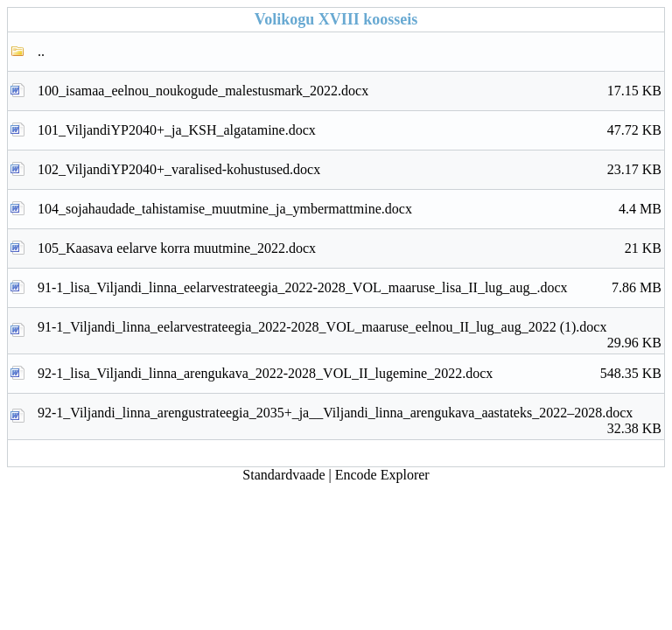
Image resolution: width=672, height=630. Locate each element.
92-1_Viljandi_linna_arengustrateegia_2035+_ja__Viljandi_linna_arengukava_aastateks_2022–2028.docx (350, 417)
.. (41, 51)
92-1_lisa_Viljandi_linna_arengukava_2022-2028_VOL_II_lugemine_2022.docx (350, 374)
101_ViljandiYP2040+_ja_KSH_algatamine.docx (350, 130)
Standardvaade (283, 475)
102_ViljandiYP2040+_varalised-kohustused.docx (350, 170)
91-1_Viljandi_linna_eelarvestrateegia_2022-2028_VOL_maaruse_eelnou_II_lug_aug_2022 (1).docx (350, 332)
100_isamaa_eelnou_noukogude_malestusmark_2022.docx (350, 91)
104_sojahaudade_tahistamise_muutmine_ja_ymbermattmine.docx (350, 209)
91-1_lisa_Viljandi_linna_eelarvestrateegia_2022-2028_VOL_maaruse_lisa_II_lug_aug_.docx (350, 288)
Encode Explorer (382, 475)
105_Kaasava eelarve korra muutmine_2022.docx (350, 248)
